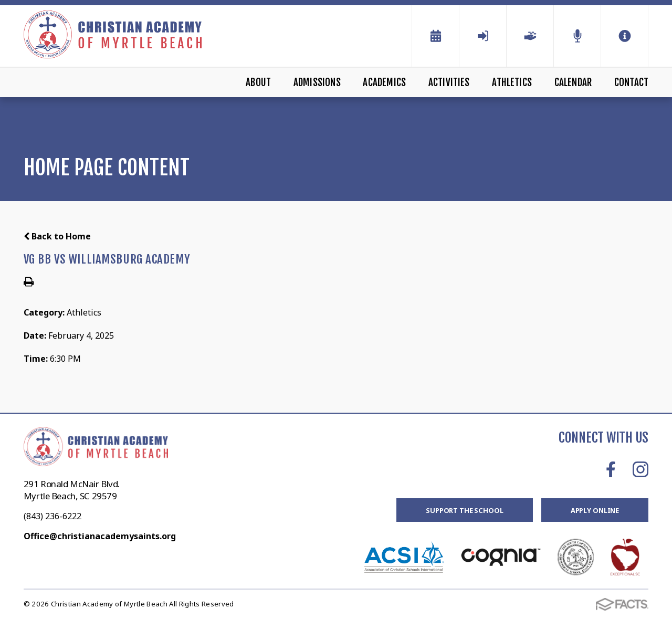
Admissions (317, 82)
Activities (449, 82)
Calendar (573, 82)
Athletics (512, 82)
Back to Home (57, 236)
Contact (631, 82)
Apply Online (595, 510)
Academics (384, 82)
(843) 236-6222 (52, 516)
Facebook (611, 469)
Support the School (465, 510)
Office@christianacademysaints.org (100, 536)
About (258, 82)
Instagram (640, 469)
